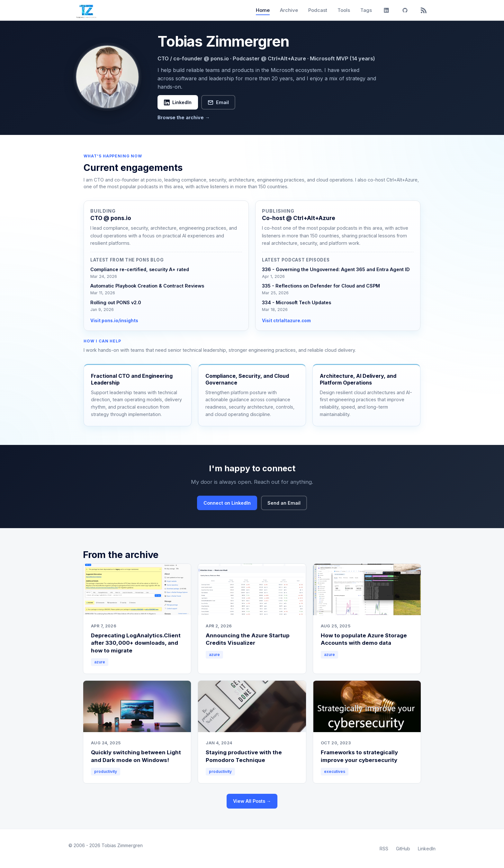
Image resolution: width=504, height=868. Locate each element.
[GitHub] (405, 10)
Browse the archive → (184, 118)
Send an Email (284, 503)
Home (263, 10)
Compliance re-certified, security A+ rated (140, 269)
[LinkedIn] (386, 10)
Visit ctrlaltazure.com (286, 321)
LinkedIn (178, 102)
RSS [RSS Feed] (384, 849)
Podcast (318, 10)
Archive (289, 10)
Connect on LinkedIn (227, 503)
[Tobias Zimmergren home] (86, 10)
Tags (366, 10)
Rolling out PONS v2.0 (116, 302)
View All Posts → (252, 801)
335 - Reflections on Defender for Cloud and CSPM (321, 286)
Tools (344, 10)
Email (218, 102)
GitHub (403, 849)
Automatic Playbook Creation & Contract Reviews (147, 286)
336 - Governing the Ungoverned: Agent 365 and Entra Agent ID (336, 269)
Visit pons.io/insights (114, 321)
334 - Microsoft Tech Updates (297, 302)
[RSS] (424, 10)
